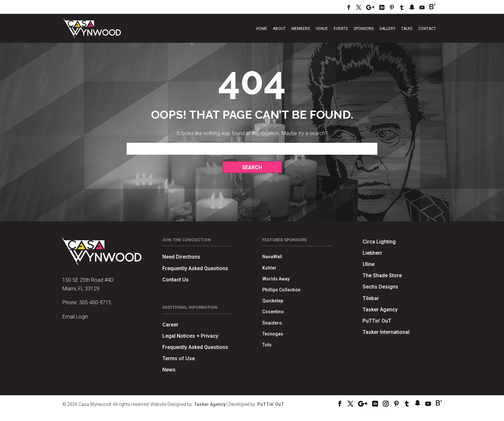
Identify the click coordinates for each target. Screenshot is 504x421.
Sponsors (364, 29)
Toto (267, 345)
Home (262, 29)
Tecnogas (273, 334)
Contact (427, 29)
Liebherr (372, 253)
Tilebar (371, 298)
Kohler (269, 268)
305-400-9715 (95, 302)
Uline (369, 264)
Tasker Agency (380, 310)
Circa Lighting (379, 242)
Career (170, 325)
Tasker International (386, 332)
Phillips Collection (281, 290)
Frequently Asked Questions (195, 268)
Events (341, 29)
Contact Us (175, 280)
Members (301, 29)
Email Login (75, 317)
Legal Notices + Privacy (190, 336)
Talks (407, 29)
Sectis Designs (380, 287)
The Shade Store (382, 275)
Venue (322, 29)
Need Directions (181, 257)
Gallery (387, 29)
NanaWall (272, 257)
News (169, 370)
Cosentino (273, 312)
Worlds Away (276, 279)
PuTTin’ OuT (377, 321)
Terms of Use (179, 358)
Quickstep (273, 301)
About (279, 29)
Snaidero (272, 323)
